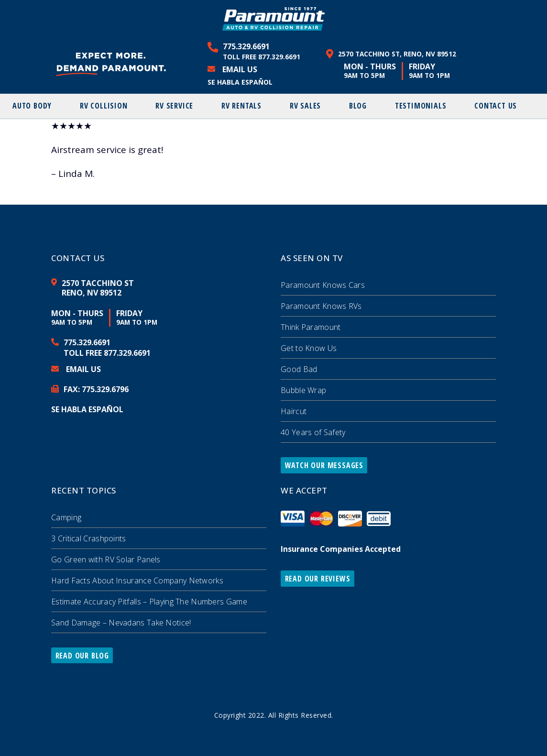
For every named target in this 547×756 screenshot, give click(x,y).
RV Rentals (241, 106)
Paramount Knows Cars (323, 285)
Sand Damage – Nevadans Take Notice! (121, 623)
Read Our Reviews (318, 579)
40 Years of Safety (313, 432)
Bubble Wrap (303, 390)
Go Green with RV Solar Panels (106, 559)
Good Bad (299, 369)
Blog (358, 106)
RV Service (174, 106)
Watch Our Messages (324, 465)
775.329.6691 (246, 46)
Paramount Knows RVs (321, 306)
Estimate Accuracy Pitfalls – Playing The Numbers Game (149, 602)
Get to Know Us (309, 348)
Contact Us (496, 106)
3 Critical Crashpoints (89, 538)
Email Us (240, 69)
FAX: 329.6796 (96, 389)
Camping (66, 517)
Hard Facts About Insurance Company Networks (137, 581)
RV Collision (104, 106)
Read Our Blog (82, 656)
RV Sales (305, 106)
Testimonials (421, 106)
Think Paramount (311, 327)
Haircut (294, 411)
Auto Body (32, 106)
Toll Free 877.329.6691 (262, 57)
